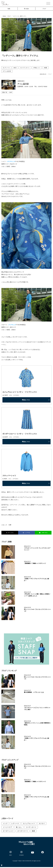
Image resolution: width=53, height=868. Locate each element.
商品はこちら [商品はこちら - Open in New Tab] (26, 400)
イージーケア (7, 827)
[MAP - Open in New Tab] (11, 92)
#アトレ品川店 (7, 71)
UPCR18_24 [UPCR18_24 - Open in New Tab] (11, 161)
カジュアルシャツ (29, 823)
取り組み (26, 9)
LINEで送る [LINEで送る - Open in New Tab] (43, 533)
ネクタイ (42, 823)
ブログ (44, 9)
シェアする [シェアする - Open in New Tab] (26, 533)
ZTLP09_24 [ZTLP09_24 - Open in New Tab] (12, 325)
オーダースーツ (23, 831)
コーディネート (31, 827)
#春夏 (45, 68)
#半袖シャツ (37, 68)
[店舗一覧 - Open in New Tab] (5, 92)
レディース (15, 823)
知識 (9, 9)
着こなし (19, 827)
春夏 (33, 831)
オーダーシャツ (8, 831)
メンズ (5, 823)
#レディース (6, 68)
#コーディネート (25, 68)
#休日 (15, 68)
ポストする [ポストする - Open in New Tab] (10, 533)
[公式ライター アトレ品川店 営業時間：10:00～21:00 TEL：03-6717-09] (26, 82)
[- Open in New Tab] (11, 854)
